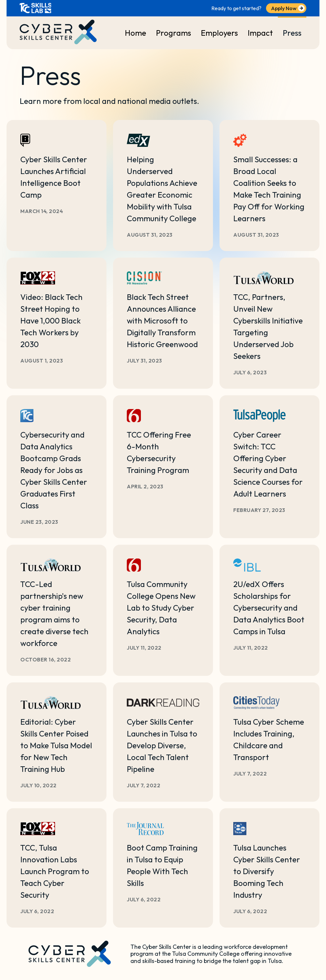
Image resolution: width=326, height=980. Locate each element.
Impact (260, 33)
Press (292, 33)
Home (135, 33)
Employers (219, 33)
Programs (173, 33)
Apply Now (284, 8)
